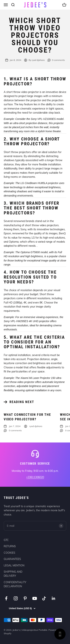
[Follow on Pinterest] (25, 598)
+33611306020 (35, 477)
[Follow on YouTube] (35, 598)
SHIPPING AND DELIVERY (13, 574)
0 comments (56, 60)
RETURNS (10, 546)
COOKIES (9, 553)
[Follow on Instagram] (16, 598)
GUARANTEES (12, 559)
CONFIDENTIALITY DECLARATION (15, 584)
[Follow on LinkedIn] (54, 598)
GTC (6, 540)
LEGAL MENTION (14, 565)
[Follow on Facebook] (6, 598)
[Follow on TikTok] (44, 598)
